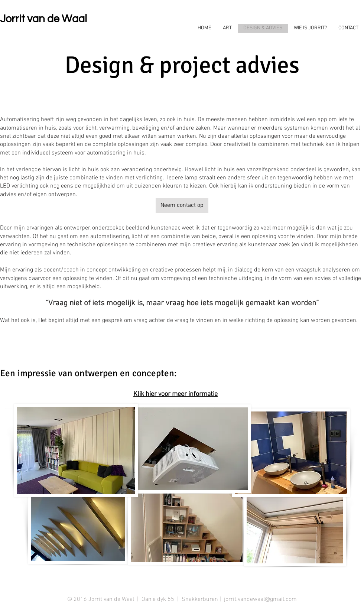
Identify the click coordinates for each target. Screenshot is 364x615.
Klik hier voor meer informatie (175, 394)
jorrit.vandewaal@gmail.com (260, 599)
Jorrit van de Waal (43, 19)
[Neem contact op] (182, 205)
